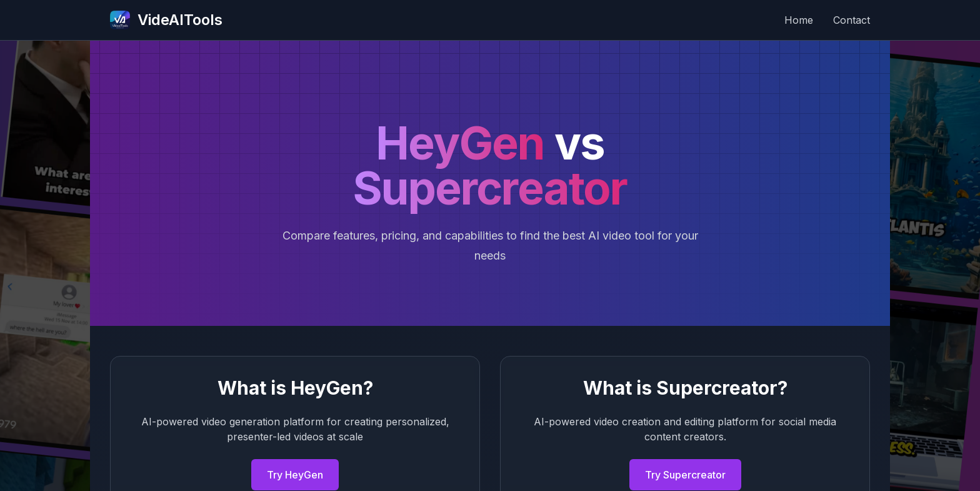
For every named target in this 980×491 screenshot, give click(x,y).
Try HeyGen (295, 475)
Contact (852, 20)
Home (799, 20)
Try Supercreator (685, 475)
